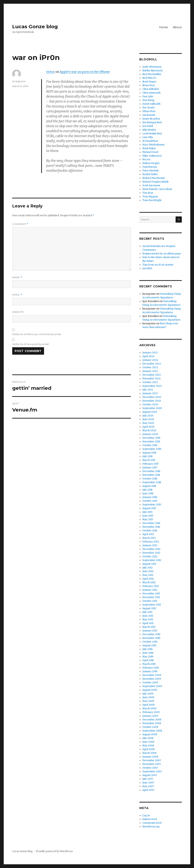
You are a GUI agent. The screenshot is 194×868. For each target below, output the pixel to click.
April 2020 (148, 427)
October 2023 (150, 367)
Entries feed (150, 819)
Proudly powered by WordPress (54, 851)
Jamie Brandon (151, 119)
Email (17, 295)
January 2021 (150, 393)
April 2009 (148, 705)
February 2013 (151, 542)
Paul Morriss (150, 167)
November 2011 (151, 597)
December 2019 (151, 438)
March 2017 (149, 460)
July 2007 (148, 779)
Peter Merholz (151, 171)
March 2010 (149, 664)
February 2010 (151, 668)
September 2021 (152, 386)
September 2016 (152, 482)
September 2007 (152, 772)
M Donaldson (150, 141)
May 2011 (148, 620)
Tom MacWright (152, 200)
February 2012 (151, 586)
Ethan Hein (149, 111)
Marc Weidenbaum (153, 145)
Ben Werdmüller (152, 74)
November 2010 (151, 638)
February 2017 (150, 464)
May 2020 (148, 423)
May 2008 (148, 746)
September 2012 (152, 560)
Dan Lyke (148, 96)
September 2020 (152, 408)
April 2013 (148, 534)
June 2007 (148, 783)
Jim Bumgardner (152, 122)
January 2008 (150, 757)
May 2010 (148, 657)
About (177, 27)
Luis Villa (148, 137)
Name (17, 277)
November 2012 (151, 553)
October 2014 (150, 531)
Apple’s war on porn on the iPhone (85, 72)
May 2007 (148, 786)
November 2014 (151, 527)
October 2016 (150, 479)
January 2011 (150, 631)
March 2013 (149, 538)
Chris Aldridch (151, 89)
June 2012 (148, 571)
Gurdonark (149, 115)
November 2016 (151, 475)
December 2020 (152, 397)
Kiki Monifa (149, 130)
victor (50, 72)
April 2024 (148, 356)
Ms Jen (146, 159)
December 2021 (151, 375)
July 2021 (148, 390)
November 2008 (152, 723)
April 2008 (148, 749)
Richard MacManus (154, 178)
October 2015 (150, 501)
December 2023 (152, 364)
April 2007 (148, 790)
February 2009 (151, 712)
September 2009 (152, 686)
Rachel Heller (150, 174)
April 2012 (148, 579)
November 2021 (151, 379)
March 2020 (149, 430)
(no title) (147, 268)
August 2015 (149, 508)
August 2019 (149, 453)
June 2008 (148, 742)
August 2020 (150, 412)
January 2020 (150, 434)
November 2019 (151, 442)
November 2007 (152, 764)
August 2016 (149, 486)
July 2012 (147, 568)
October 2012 (150, 557)
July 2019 (147, 456)
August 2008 (150, 734)
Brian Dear (149, 85)
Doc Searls (148, 108)
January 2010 (150, 671)
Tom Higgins (150, 197)
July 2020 (148, 416)
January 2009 (150, 716)
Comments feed (152, 823)
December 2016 (151, 471)
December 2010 (151, 634)
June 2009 (148, 697)
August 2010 (149, 645)
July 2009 (148, 694)
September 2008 (152, 731)
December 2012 (151, 549)
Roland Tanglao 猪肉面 (155, 182)
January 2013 (150, 545)
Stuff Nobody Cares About (157, 189)
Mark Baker (149, 148)
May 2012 (148, 575)
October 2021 (150, 382)
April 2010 (148, 660)
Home (163, 27)
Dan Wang (148, 100)
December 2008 (152, 720)
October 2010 (150, 642)
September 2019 (152, 449)
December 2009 (152, 675)
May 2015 (148, 519)
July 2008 (148, 738)
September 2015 (152, 505)
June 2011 (148, 616)
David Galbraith (151, 104)
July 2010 (147, 649)
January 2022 (150, 371)
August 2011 (149, 608)
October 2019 (150, 445)
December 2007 (152, 760)
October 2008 (150, 727)
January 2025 (150, 353)
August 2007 (150, 775)
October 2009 (150, 683)
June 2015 (148, 516)
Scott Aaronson (151, 185)
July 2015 (147, 512)
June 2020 (148, 419)
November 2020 (152, 401)
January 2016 (150, 497)
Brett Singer (149, 82)
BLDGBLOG (149, 78)
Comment (20, 224)
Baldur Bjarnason (153, 71)
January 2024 (150, 360)
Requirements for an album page (162, 254)
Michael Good (150, 152)
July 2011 (147, 612)
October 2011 (150, 601)
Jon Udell (148, 126)
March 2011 (149, 627)
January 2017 (150, 468)
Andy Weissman (152, 67)
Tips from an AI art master (158, 265)
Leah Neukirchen (152, 134)
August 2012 (149, 564)
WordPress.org (151, 827)
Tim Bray (148, 193)
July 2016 (147, 490)
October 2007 (150, 768)
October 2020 (150, 405)
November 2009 (152, 679)
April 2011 (148, 623)
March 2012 (149, 582)
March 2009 (149, 709)
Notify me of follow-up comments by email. (37, 334)
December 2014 (151, 523)
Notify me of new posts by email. (31, 344)
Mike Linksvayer (152, 156)
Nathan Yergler (151, 163)
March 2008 (149, 753)
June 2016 (148, 493)
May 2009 (148, 701)
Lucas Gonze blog (35, 26)
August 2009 (150, 690)
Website (18, 312)
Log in (146, 815)
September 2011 (152, 605)
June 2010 (148, 653)
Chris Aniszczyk (151, 93)
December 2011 (151, 594)
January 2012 (150, 590)
